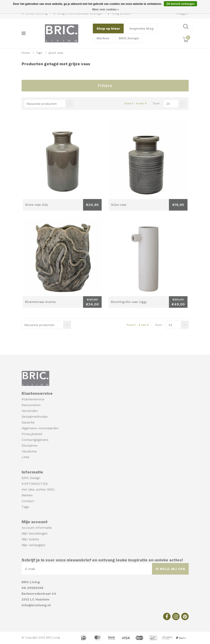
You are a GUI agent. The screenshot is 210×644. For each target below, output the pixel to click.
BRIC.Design (129, 38)
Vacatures (29, 451)
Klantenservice (33, 399)
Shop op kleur (108, 28)
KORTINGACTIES (35, 484)
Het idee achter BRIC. (39, 489)
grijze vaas (56, 53)
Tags (39, 53)
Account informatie (37, 528)
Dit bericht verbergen (180, 4)
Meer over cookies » (106, 9)
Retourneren (31, 405)
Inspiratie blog (142, 28)
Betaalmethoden (35, 417)
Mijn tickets (30, 539)
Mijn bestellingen (35, 533)
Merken (103, 38)
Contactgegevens (35, 440)
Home (26, 53)
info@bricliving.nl (36, 605)
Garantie (28, 422)
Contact (28, 501)
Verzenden (30, 411)
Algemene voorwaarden (40, 428)
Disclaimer (30, 445)
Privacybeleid (32, 434)
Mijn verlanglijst (33, 545)
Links (26, 457)
